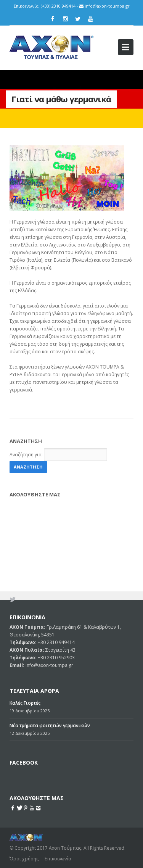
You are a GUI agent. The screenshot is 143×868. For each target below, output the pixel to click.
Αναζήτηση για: (26, 455)
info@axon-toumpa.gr (107, 6)
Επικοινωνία (58, 809)
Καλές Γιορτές (25, 653)
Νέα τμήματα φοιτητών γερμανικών (50, 676)
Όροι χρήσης (24, 809)
